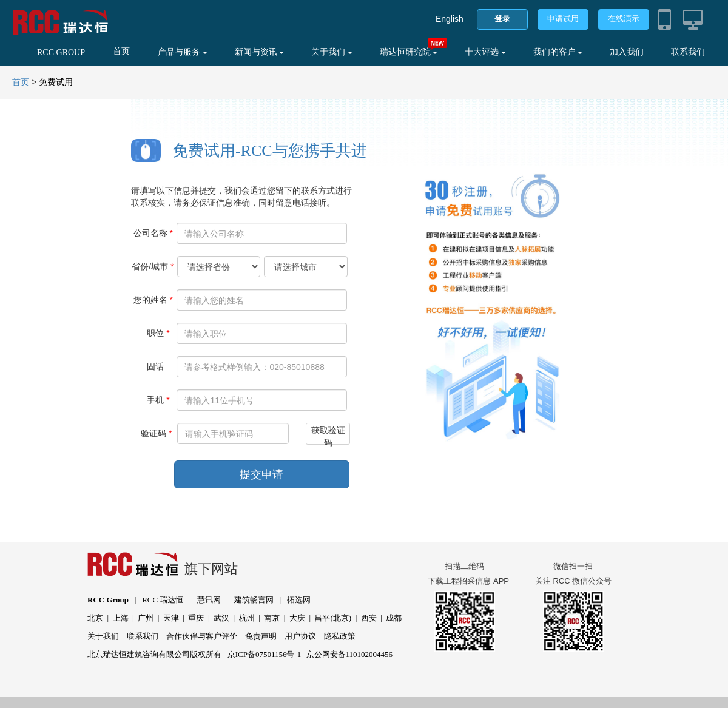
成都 (394, 618)
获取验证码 (328, 435)
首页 (121, 51)
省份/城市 (153, 266)
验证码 (156, 433)
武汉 (221, 618)
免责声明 (261, 636)
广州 (146, 618)
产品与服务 (183, 52)
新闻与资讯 (260, 52)
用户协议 (300, 636)
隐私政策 (340, 636)
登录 (502, 19)
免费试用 (56, 82)
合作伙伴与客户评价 (202, 636)
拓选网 (299, 600)
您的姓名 (153, 300)
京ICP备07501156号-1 (265, 654)
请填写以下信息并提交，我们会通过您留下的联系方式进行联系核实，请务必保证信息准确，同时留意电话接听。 (241, 197)
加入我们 (627, 52)
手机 (158, 400)
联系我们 (688, 52)
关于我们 (332, 52)
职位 (158, 333)
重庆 (196, 618)
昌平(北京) (333, 618)
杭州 (247, 618)
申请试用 (563, 19)
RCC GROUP (61, 52)
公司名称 (153, 233)
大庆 (297, 618)
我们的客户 (558, 52)
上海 (121, 618)
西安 (369, 618)
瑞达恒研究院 (409, 52)
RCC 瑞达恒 (163, 600)
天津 (171, 618)
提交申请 (261, 474)
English (450, 19)
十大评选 (485, 52)
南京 (272, 618)
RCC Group (108, 600)
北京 (95, 618)
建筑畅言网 (254, 600)
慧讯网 (209, 600)
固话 (155, 366)
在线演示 (624, 19)
